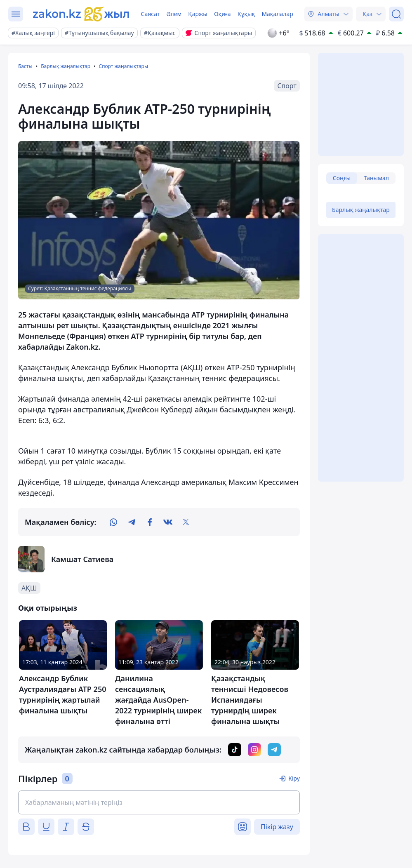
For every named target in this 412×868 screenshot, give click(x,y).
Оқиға (222, 14)
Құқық (246, 14)
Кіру (294, 778)
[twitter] (186, 522)
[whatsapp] (113, 522)
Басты (25, 66)
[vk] (168, 522)
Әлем (174, 14)
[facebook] (150, 522)
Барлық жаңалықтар (66, 66)
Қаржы (198, 14)
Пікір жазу (277, 827)
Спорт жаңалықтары (123, 66)
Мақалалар (277, 14)
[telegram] (132, 522)
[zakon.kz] (81, 14)
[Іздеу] (396, 14)
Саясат (150, 14)
